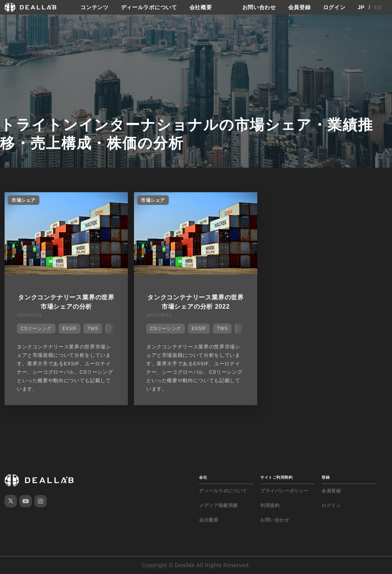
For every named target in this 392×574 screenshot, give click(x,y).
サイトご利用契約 (276, 477)
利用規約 (270, 505)
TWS (93, 329)
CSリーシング (36, 329)
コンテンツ (95, 7)
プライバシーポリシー (284, 491)
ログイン (334, 7)
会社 (203, 477)
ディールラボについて (149, 7)
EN (378, 7)
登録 (326, 477)
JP (361, 7)
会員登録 (300, 7)
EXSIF (70, 329)
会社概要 (201, 7)
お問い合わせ (259, 7)
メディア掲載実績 (218, 505)
